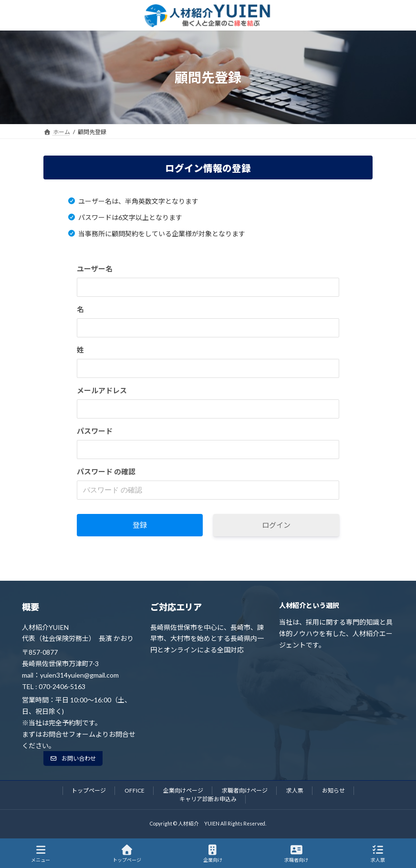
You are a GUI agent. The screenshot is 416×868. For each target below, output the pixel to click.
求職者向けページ (245, 790)
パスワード (95, 431)
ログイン (276, 525)
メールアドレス (102, 390)
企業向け (213, 854)
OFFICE (135, 790)
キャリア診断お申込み (208, 799)
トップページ (89, 790)
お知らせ (333, 790)
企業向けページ (183, 790)
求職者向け (296, 854)
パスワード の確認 (106, 471)
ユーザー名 (95, 269)
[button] (73, 758)
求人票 (295, 790)
